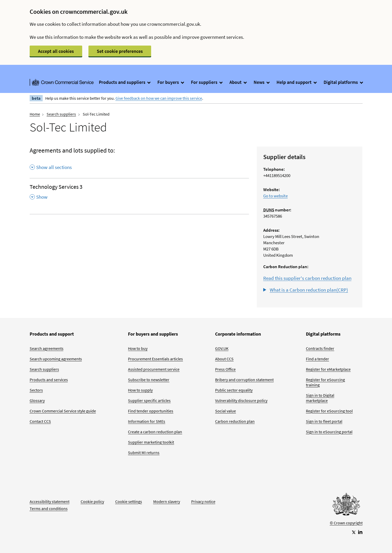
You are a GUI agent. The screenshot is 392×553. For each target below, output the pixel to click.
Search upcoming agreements (56, 359)
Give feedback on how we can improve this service (159, 98)
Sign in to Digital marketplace (320, 398)
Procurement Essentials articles (155, 359)
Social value (226, 411)
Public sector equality (234, 390)
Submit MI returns (144, 453)
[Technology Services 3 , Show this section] (139, 193)
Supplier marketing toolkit (151, 442)
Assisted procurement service (154, 369)
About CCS (224, 359)
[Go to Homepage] (346, 506)
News (261, 82)
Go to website (275, 196)
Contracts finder (320, 348)
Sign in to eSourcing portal (329, 432)
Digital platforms (343, 82)
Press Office (225, 369)
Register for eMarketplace (328, 369)
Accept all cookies (56, 51)
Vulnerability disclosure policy (241, 400)
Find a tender (317, 359)
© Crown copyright (346, 523)
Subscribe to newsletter (149, 380)
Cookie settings (129, 501)
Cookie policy (92, 501)
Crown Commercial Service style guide (63, 411)
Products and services (49, 380)
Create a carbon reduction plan (155, 432)
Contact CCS (40, 421)
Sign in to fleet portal (324, 421)
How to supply (140, 390)
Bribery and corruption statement (244, 380)
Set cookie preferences (120, 51)
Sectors (36, 390)
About (238, 82)
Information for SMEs (147, 421)
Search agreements (47, 348)
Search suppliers (61, 114)
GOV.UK (222, 348)
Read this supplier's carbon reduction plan (307, 278)
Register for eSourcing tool (329, 411)
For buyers (171, 82)
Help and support (296, 82)
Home (35, 114)
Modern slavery (167, 501)
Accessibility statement (50, 501)
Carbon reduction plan (235, 421)
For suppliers (207, 82)
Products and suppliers (124, 82)
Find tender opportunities (151, 411)
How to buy (138, 348)
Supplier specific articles (149, 400)
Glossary (37, 400)
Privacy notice (203, 501)
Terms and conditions (49, 508)
